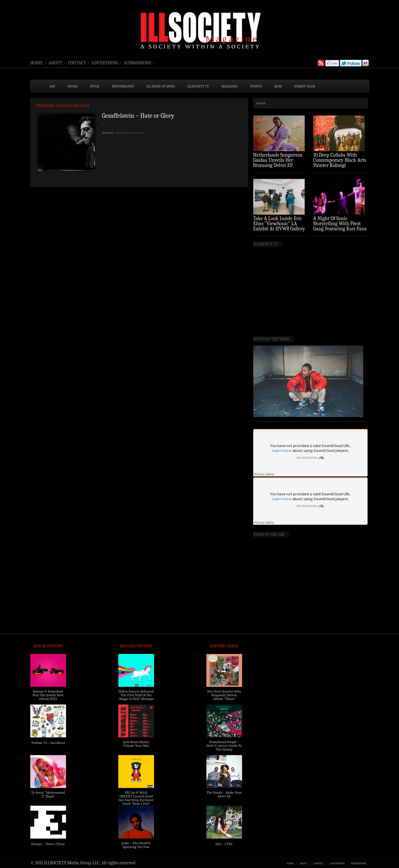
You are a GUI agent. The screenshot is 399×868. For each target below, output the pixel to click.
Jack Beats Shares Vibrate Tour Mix (136, 744)
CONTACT (77, 63)
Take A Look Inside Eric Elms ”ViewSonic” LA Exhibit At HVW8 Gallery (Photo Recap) (279, 226)
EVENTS (256, 86)
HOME (37, 63)
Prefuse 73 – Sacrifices (48, 743)
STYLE (95, 86)
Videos (141, 133)
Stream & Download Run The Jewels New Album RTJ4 (48, 695)
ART (52, 86)
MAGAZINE (230, 86)
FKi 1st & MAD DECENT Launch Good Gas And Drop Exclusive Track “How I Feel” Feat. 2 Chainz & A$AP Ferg (136, 802)
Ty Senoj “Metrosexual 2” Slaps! (48, 794)
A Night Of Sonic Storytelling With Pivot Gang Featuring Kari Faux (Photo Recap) (340, 226)
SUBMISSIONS (138, 63)
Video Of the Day (125, 133)
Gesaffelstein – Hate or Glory (138, 116)
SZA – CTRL (224, 844)
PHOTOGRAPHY (123, 86)
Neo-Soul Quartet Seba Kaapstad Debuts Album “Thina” (224, 695)
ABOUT (55, 63)
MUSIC (73, 86)
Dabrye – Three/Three (48, 844)
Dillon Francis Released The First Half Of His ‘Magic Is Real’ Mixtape (136, 695)
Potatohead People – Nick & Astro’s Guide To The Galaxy (224, 746)
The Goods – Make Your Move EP (224, 794)
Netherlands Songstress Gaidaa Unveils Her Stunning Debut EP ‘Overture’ (278, 163)
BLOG (278, 86)
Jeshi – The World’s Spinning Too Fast (136, 845)
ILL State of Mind (161, 86)
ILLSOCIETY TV (198, 86)
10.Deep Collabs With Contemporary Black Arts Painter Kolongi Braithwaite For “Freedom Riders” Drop (340, 165)
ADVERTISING (105, 63)
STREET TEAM (305, 86)
